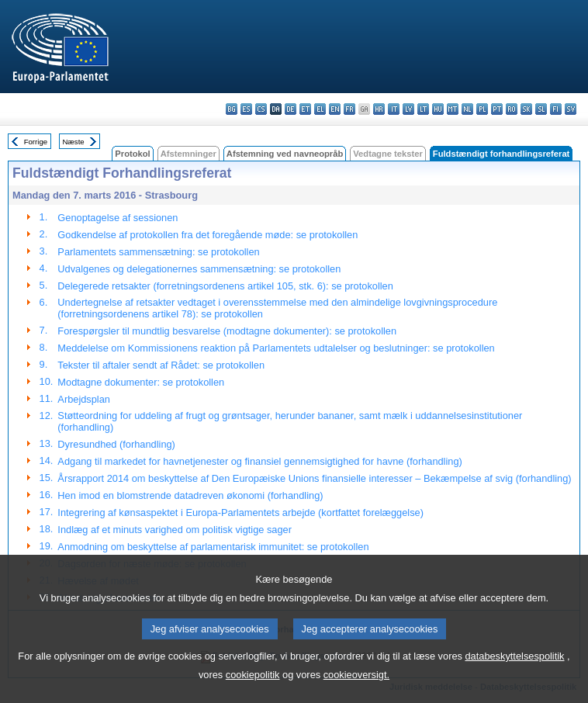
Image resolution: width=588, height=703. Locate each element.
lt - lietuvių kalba (423, 109)
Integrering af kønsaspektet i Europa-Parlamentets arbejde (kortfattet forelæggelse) (240, 513)
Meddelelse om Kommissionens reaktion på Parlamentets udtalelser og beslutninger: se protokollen (276, 348)
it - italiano (394, 109)
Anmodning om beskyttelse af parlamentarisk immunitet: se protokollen (213, 547)
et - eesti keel (305, 109)
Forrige (36, 142)
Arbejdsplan (84, 399)
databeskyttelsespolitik (514, 668)
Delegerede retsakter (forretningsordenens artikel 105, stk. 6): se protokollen (225, 286)
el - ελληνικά (320, 109)
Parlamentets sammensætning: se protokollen (158, 252)
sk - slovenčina (526, 109)
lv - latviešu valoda (408, 109)
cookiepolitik (253, 686)
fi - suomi (556, 109)
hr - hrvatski (379, 109)
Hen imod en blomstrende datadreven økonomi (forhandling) (190, 495)
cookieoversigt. (356, 686)
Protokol (132, 154)
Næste (73, 142)
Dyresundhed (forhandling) (116, 444)
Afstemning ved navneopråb (285, 154)
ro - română (512, 109)
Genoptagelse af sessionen (118, 218)
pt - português (497, 109)
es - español (246, 109)
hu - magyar (438, 109)
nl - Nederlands (467, 109)
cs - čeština (261, 109)
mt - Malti (453, 109)
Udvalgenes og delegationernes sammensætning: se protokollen (199, 269)
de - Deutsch (291, 109)
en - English (335, 109)
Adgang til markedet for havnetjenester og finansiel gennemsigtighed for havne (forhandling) (259, 461)
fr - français (349, 109)
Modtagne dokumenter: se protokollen (141, 382)
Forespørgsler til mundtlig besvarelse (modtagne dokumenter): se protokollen (227, 331)
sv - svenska (571, 109)
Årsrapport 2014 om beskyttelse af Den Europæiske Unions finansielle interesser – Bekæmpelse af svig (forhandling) (314, 478)
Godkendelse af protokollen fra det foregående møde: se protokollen (208, 235)
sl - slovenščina (541, 109)
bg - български (232, 109)
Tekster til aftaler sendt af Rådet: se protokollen (161, 365)
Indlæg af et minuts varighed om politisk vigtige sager (175, 530)
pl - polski (482, 109)
